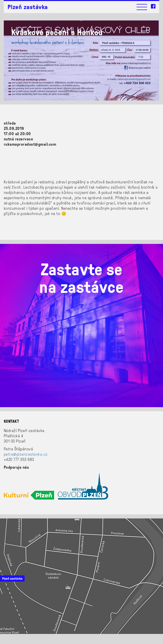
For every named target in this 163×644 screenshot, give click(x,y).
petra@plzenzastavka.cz (26, 454)
